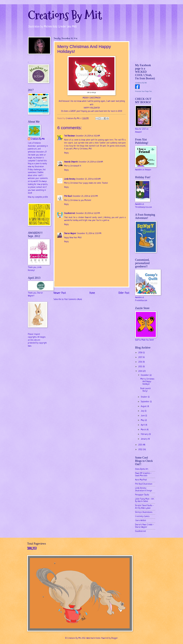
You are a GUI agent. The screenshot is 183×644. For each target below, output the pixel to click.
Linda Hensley (70, 179)
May (143, 420)
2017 (141, 357)
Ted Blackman (70, 136)
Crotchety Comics (142, 516)
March (144, 430)
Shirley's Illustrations (144, 512)
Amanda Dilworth (71, 162)
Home (92, 293)
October (144, 397)
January (144, 439)
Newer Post (60, 293)
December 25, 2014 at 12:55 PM (85, 196)
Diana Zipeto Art (142, 469)
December (145, 375)
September (145, 402)
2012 (141, 450)
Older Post (124, 293)
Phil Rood (68, 196)
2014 (141, 371)
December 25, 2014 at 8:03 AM (88, 179)
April (143, 425)
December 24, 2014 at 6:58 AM (91, 162)
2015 (141, 367)
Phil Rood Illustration (144, 484)
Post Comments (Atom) (73, 299)
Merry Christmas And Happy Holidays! (147, 382)
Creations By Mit (65, 15)
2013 (141, 445)
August (144, 406)
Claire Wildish (141, 521)
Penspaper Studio (142, 495)
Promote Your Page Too (143, 91)
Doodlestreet (70, 213)
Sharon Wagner (70, 234)
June (143, 416)
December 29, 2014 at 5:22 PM (88, 213)
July (143, 411)
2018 (141, 353)
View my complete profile (38, 197)
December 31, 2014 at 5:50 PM (89, 234)
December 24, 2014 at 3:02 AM (88, 136)
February (145, 434)
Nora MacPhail (141, 480)
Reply (66, 153)
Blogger (115, 638)
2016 (141, 362)
